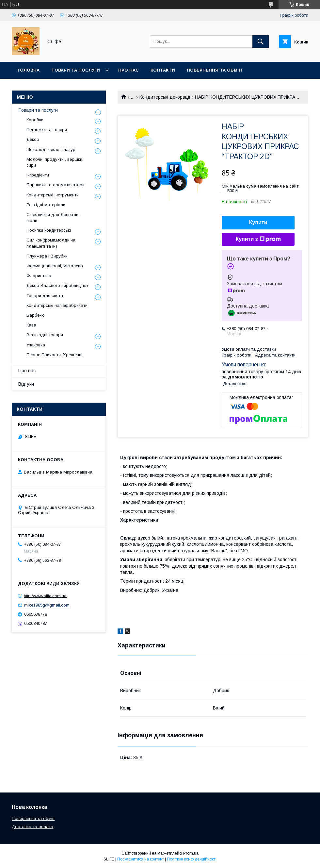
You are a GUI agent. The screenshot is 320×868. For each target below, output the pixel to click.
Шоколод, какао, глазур (51, 150)
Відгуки (26, 384)
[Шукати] (261, 42)
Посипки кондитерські (49, 230)
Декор (33, 139)
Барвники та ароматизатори (56, 185)
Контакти (163, 70)
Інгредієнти (38, 175)
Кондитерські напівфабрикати (57, 305)
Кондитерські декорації (165, 97)
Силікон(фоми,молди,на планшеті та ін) (51, 243)
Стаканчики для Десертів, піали (53, 217)
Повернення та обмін (214, 70)
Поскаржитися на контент (141, 859)
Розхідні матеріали (46, 205)
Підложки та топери (47, 130)
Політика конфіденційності (192, 859)
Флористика (39, 276)
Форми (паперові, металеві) (55, 266)
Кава (31, 325)
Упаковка (36, 345)
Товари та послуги (76, 70)
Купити (258, 222)
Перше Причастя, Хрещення (55, 355)
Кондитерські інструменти (53, 195)
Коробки (35, 120)
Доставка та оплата (44, 87)
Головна (29, 70)
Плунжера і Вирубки (47, 256)
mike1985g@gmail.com (47, 605)
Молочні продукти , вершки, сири (55, 162)
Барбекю (36, 315)
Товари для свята (45, 296)
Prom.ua (191, 853)
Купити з (258, 239)
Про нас (128, 70)
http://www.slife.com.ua (45, 596)
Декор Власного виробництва (57, 285)
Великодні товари (45, 335)
